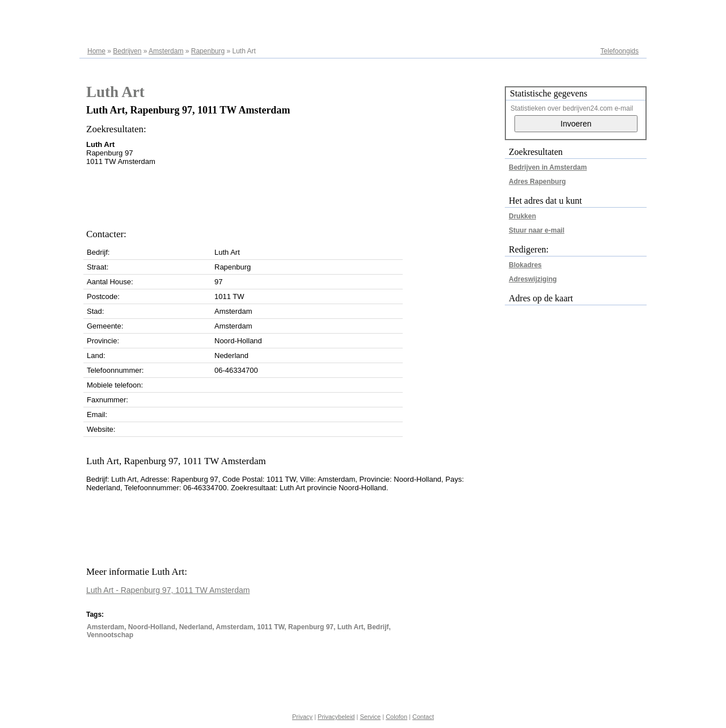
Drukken (522, 216)
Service (370, 717)
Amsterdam (166, 51)
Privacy (302, 717)
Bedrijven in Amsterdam (548, 167)
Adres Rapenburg (537, 182)
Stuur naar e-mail (537, 230)
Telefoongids (620, 51)
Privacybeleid (336, 717)
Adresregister (619, 12)
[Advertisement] (293, 194)
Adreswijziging (533, 279)
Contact (423, 717)
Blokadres (525, 265)
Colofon (396, 717)
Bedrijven (127, 51)
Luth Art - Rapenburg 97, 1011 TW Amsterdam (168, 590)
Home (96, 51)
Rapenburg (208, 51)
